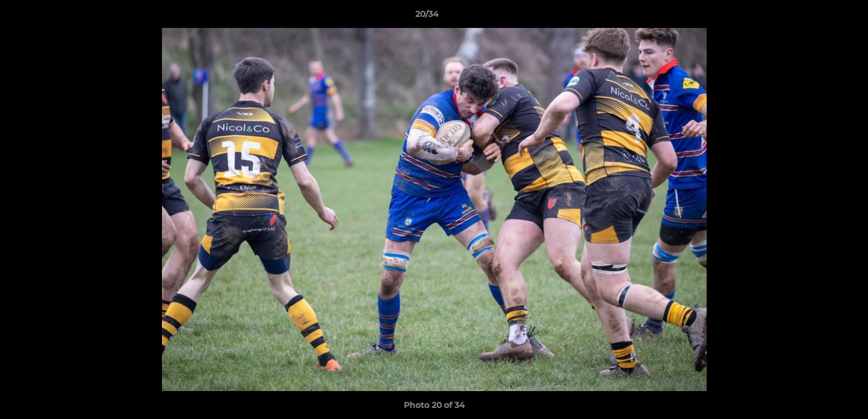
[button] (819, 17)
